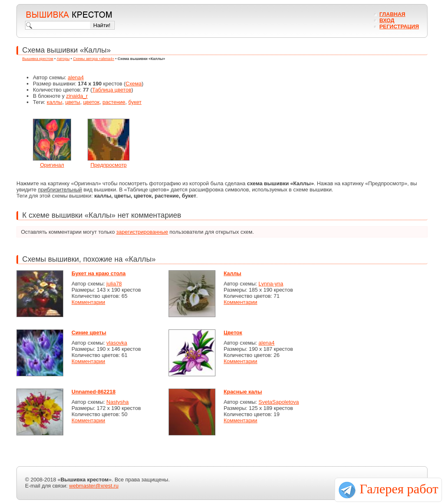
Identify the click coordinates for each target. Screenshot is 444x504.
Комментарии (88, 302)
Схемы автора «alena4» (94, 59)
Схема (133, 84)
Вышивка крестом (38, 59)
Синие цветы (89, 333)
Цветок (233, 333)
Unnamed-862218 (94, 392)
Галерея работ (399, 489)
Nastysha (118, 402)
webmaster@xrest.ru (94, 486)
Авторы (63, 59)
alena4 (76, 77)
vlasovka (117, 343)
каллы (55, 102)
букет (135, 102)
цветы (73, 102)
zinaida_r (77, 96)
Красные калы (243, 392)
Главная (392, 14)
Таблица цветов (112, 90)
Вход (387, 20)
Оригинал (52, 165)
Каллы (232, 273)
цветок (91, 102)
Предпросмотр (109, 165)
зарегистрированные (142, 232)
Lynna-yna (271, 284)
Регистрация (399, 26)
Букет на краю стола (99, 273)
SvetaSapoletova (279, 402)
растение (114, 102)
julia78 (114, 284)
